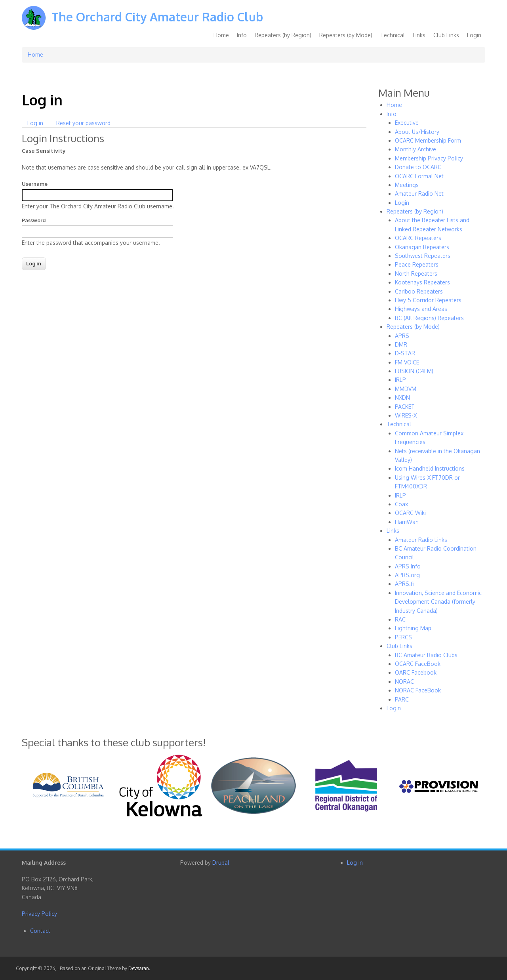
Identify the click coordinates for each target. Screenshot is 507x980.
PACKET (405, 407)
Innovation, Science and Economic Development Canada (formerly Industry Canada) (438, 602)
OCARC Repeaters (418, 238)
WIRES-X (406, 415)
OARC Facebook (416, 672)
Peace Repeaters (417, 264)
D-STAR (405, 353)
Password (34, 220)
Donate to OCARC (418, 167)
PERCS (403, 637)
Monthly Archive (416, 149)
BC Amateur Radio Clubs (426, 655)
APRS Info (408, 566)
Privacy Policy (39, 914)
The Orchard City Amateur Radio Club (157, 17)
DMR (401, 344)
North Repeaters (416, 274)
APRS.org (407, 575)
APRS (402, 336)
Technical (393, 35)
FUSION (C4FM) (414, 371)
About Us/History (417, 132)
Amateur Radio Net (419, 194)
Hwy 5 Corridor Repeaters (428, 300)
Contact (40, 931)
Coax (401, 504)
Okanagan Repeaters (422, 247)
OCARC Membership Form (428, 140)
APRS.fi (404, 584)
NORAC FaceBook (418, 690)
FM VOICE (407, 362)
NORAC (404, 682)
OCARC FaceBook (418, 664)
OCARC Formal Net (419, 176)
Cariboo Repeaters (419, 291)
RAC (400, 619)
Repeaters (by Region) (283, 35)
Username (35, 184)
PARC (402, 699)
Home (221, 35)
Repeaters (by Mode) (346, 35)
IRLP (400, 380)
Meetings (407, 185)
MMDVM (406, 389)
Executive (407, 123)
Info (242, 35)
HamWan (407, 522)
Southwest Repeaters (423, 256)
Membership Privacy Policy (429, 158)
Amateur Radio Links (421, 540)
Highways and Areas (421, 309)
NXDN (402, 398)
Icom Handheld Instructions (430, 468)
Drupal (221, 863)
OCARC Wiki (410, 513)
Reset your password (83, 123)
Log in (38, 123)
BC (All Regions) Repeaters (429, 318)
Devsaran (139, 968)
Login (474, 35)
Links (419, 35)
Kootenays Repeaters (422, 282)
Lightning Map (413, 628)
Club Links (446, 35)
